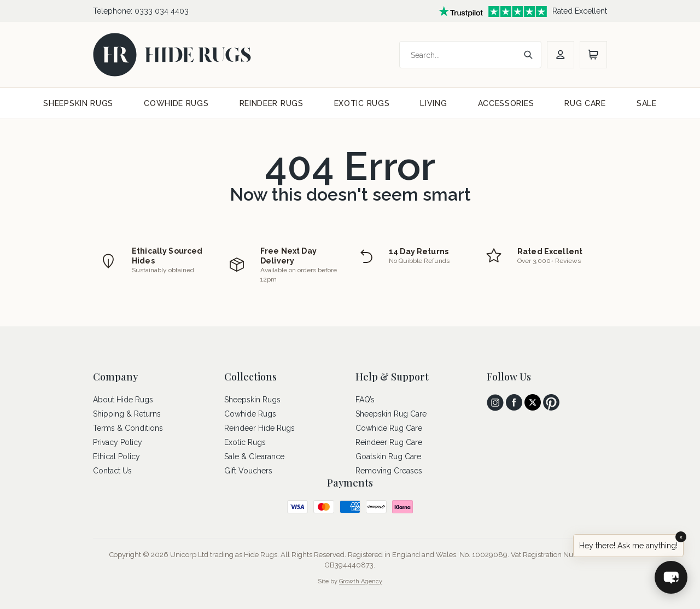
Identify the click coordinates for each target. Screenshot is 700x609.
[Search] (460, 55)
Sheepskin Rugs (252, 400)
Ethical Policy (116, 456)
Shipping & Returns (127, 414)
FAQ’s (365, 400)
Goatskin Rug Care (388, 456)
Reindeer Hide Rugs (259, 428)
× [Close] (681, 537)
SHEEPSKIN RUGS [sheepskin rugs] (78, 103)
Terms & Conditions (128, 428)
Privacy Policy (118, 442)
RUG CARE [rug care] (585, 103)
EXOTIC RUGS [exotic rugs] (362, 103)
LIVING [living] (433, 103)
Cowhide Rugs (250, 414)
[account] (561, 55)
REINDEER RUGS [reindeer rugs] (272, 103)
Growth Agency (361, 581)
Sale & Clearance (254, 456)
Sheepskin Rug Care (391, 414)
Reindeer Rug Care (389, 442)
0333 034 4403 (162, 11)
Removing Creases (389, 471)
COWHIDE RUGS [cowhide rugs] (176, 103)
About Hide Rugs (123, 400)
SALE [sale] (647, 103)
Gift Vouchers (248, 471)
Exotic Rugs (245, 442)
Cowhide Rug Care (389, 428)
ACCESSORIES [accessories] (506, 103)
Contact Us (112, 471)
